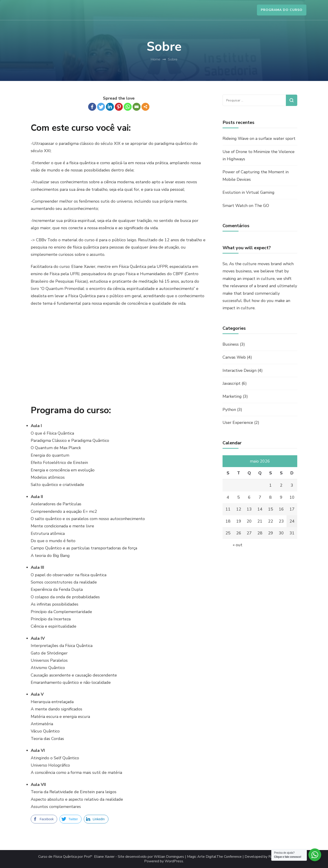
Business (231, 344)
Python (229, 410)
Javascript (232, 383)
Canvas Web (234, 357)
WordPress (174, 861)
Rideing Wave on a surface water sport (259, 138)
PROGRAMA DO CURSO (282, 10)
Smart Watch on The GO (246, 206)
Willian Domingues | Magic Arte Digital (185, 857)
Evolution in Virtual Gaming (249, 192)
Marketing (232, 396)
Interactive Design (240, 370)
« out (238, 545)
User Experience (238, 423)
